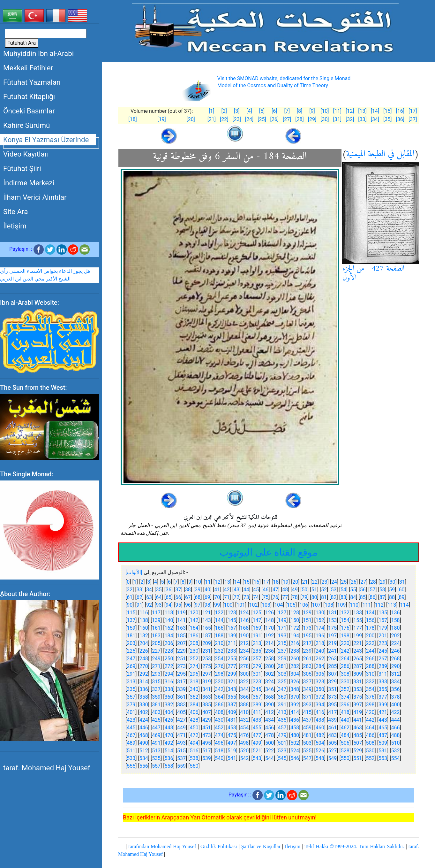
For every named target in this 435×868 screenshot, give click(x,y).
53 (334, 590)
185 (181, 636)
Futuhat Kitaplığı (29, 96)
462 (345, 728)
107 (316, 605)
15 (247, 582)
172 (295, 628)
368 (270, 697)
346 (270, 689)
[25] (262, 119)
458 (295, 728)
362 (194, 697)
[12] (350, 111)
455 (257, 728)
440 (345, 720)
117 (156, 613)
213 (257, 643)
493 (181, 743)
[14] (375, 111)
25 (344, 582)
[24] (249, 119)
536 (169, 758)
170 (270, 628)
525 (307, 751)
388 (244, 705)
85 (363, 597)
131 (332, 613)
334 (395, 682)
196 (320, 636)
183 (156, 636)
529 (358, 751)
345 (257, 689)
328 (320, 682)
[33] (362, 119)
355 (383, 689)
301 (257, 674)
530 (370, 751)
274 (194, 666)
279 (257, 666)
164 (194, 628)
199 (358, 636)
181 (131, 636)
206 (169, 643)
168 (244, 628)
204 (144, 643)
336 (144, 689)
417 (332, 712)
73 (246, 597)
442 (370, 720)
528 (345, 751)
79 (304, 597)
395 (332, 705)
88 (392, 597)
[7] (287, 111)
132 (345, 613)
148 (270, 620)
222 (370, 643)
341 (207, 689)
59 (392, 590)
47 (275, 590)
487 (383, 735)
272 (169, 666)
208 (194, 643)
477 (257, 735)
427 (181, 720)
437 (307, 720)
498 (244, 743)
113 (392, 605)
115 (131, 613)
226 (144, 651)
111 (367, 605)
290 (395, 666)
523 (282, 751)
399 (383, 705)
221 (358, 643)
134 (370, 613)
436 (295, 720)
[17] (413, 111)
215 (282, 643)
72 (236, 597)
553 (383, 758)
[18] (132, 119)
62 (139, 597)
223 (383, 643)
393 (307, 705)
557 (156, 766)
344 (244, 689)
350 (320, 689)
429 (207, 720)
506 (345, 743)
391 (282, 705)
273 (181, 666)
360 (169, 697)
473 (207, 735)
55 (353, 590)
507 (358, 743)
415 (307, 712)
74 (256, 597)
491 (156, 743)
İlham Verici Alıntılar (35, 197)
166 (219, 628)
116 (144, 613)
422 (395, 712)
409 (232, 712)
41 (217, 590)
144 (219, 620)
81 (324, 597)
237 (282, 651)
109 (342, 605)
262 (320, 659)
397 (358, 705)
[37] (413, 119)
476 (244, 735)
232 (219, 651)
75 (266, 597)
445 (131, 728)
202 (395, 636)
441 (358, 720)
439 (332, 720)
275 (207, 666)
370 (295, 697)
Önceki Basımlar (29, 111)
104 (278, 605)
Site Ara (15, 211)
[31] (337, 119)
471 (181, 735)
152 (320, 620)
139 (156, 620)
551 (358, 758)
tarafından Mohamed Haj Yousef (162, 846)
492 (169, 743)
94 (169, 605)
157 (383, 620)
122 (219, 613)
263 (332, 659)
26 (354, 582)
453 (232, 728)
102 (254, 605)
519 (232, 751)
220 (345, 643)
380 (144, 705)
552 (370, 758)
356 (395, 689)
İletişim (15, 226)
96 (188, 605)
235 (257, 651)
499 (257, 743)
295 (181, 674)
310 (370, 674)
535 (156, 758)
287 (358, 666)
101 (241, 605)
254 (219, 659)
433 (257, 720)
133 (358, 613)
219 (332, 643)
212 (244, 643)
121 (207, 613)
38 (188, 590)
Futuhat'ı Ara (22, 43)
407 (207, 712)
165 (207, 628)
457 (282, 728)
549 (332, 758)
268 (395, 659)
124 (244, 613)
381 (156, 705)
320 (219, 682)
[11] (337, 111)
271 (156, 666)
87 (382, 597)
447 (156, 728)
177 (358, 628)
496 (219, 743)
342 (219, 689)
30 (393, 582)
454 (244, 728)
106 (304, 605)
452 (219, 728)
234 (244, 651)
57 (372, 590)
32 (130, 590)
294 (169, 674)
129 (307, 613)
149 (282, 620)
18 (276, 582)
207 (181, 643)
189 (232, 636)
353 (358, 689)
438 (320, 720)
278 (244, 666)
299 (232, 674)
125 (257, 613)
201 (383, 636)
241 (332, 651)
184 (169, 636)
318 (194, 682)
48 (285, 590)
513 (156, 751)
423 (131, 720)
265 (358, 659)
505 (332, 743)
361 (181, 697)
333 (383, 682)
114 (405, 605)
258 (270, 659)
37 (178, 590)
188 (219, 636)
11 (208, 582)
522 (270, 751)
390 (270, 705)
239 (307, 651)
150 (295, 620)
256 (244, 659)
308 (345, 674)
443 (383, 720)
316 (169, 682)
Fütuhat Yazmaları (32, 82)
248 (144, 659)
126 (270, 613)
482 (320, 735)
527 (332, 751)
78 (295, 597)
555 (131, 766)
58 (382, 590)
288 (370, 666)
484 (345, 735)
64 (159, 597)
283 (307, 666)
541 (232, 758)
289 (383, 666)
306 (320, 674)
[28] (299, 119)
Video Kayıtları (26, 154)
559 (181, 766)
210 (219, 643)
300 (244, 674)
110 (354, 605)
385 (207, 705)
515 (181, 751)
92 (149, 605)
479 (282, 735)
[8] (300, 111)
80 (314, 597)
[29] (312, 119)
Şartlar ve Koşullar (261, 846)
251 (181, 659)
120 (194, 613)
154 (345, 620)
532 (395, 751)
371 (307, 697)
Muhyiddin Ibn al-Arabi (38, 53)
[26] (274, 119)
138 (144, 620)
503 (307, 743)
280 (270, 666)
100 (228, 605)
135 (383, 613)
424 (144, 720)
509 (383, 743)
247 (131, 659)
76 (275, 597)
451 (207, 728)
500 (270, 743)
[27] (287, 119)
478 (270, 735)
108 (329, 605)
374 (345, 697)
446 (144, 728)
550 (345, 758)
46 (266, 590)
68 (198, 597)
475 (232, 735)
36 (169, 590)
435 (282, 720)
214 (270, 643)
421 (383, 712)
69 (207, 597)
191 (257, 636)
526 (320, 751)
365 (232, 697)
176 (345, 628)
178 (370, 628)
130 (320, 613)
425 (156, 720)
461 (332, 728)
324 (270, 682)
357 (131, 697)
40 (207, 590)
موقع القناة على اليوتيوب (268, 552)
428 (194, 720)
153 (332, 620)
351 (332, 689)
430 (219, 720)
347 (282, 689)
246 (395, 651)
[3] (237, 111)
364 (219, 697)
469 (156, 735)
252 (194, 659)
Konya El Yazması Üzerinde (46, 140)
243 (358, 651)
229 (181, 651)
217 (307, 643)
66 (178, 597)
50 (304, 590)
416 (320, 712)
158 (395, 620)
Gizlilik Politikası (219, 846)
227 (156, 651)
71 (227, 597)
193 (282, 636)
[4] (249, 111)
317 (181, 682)
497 (232, 743)
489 (131, 743)
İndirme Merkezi (29, 183)
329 (332, 682)
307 (332, 674)
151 (307, 620)
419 (358, 712)
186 (194, 636)
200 (370, 636)
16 (256, 582)
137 (131, 620)
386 (219, 705)
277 (232, 666)
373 (332, 697)
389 (257, 705)
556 (144, 766)
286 (345, 666)
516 (194, 751)
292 (144, 674)
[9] (312, 111)
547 (307, 758)
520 (244, 751)
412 (270, 712)
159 (131, 628)
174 (320, 628)
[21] (212, 119)
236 (270, 651)
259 (282, 659)
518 (219, 751)
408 (219, 712)
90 (130, 605)
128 (295, 613)
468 (144, 735)
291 (131, 674)
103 (266, 605)
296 (194, 674)
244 (370, 651)
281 (282, 666)
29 (383, 582)
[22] (224, 119)
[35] (387, 119)
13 (227, 582)
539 (207, 758)
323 (257, 682)
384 (194, 705)
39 (198, 590)
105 (291, 605)
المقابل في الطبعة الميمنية (380, 154)
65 (169, 597)
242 (345, 651)
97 (198, 605)
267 (383, 659)
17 (266, 582)
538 (194, 758)
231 (207, 651)
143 (207, 620)
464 (370, 728)
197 (332, 636)
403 (156, 712)
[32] (350, 119)
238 (295, 651)
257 (257, 659)
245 (383, 651)
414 (295, 712)
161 (156, 628)
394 (320, 705)
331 (358, 682)
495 (207, 743)
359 (156, 697)
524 (295, 751)
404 (169, 712)
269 (131, 666)
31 (402, 582)
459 (307, 728)
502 (295, 743)
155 (358, 620)
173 (307, 628)
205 (156, 643)
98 (207, 605)
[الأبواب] (134, 572)
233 (232, 651)
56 (363, 590)
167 (232, 628)
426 (169, 720)
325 (282, 682)
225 (131, 651)
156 (370, 620)
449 (181, 728)
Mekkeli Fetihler (28, 68)
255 (232, 659)
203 (131, 643)
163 (181, 628)
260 (295, 659)
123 (232, 613)
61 (130, 597)
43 (236, 590)
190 (244, 636)
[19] (161, 119)
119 (181, 613)
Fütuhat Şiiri (22, 168)
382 (169, 705)
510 (395, 743)
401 (131, 712)
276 (219, 666)
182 (144, 636)
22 (315, 582)
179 (383, 628)
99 (217, 605)
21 (305, 582)
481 (307, 735)
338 (169, 689)
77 (285, 597)
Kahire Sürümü (26, 125)
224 (395, 643)
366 (244, 697)
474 (219, 735)
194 (295, 636)
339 (181, 689)
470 (169, 735)
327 (307, 682)
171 (282, 628)
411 (257, 712)
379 (131, 705)
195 (307, 636)
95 (178, 605)
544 (270, 758)
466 (395, 728)
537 (181, 758)
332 (370, 682)
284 (320, 666)
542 (244, 758)
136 (395, 613)
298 (219, 674)
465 (383, 728)
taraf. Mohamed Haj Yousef (47, 768)
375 (358, 697)
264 (345, 659)
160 (144, 628)
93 (159, 605)
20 (295, 582)
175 (332, 628)
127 (282, 613)
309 (358, 674)
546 (295, 758)
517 (207, 751)
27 (363, 582)
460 (320, 728)
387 (232, 705)
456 (270, 728)
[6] (274, 111)
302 (270, 674)
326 (295, 682)
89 (402, 597)
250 (169, 659)
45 (256, 590)
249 (156, 659)
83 (343, 597)
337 (156, 689)
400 (395, 705)
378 (395, 697)
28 (373, 582)
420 (370, 712)
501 (282, 743)
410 (244, 712)
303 (282, 674)
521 (257, 751)
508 (370, 743)
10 (198, 582)
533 (131, 758)
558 (169, 766)
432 (244, 720)
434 (270, 720)
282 (295, 666)
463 (358, 728)
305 (307, 674)
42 (227, 590)
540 (219, 758)
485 (358, 735)
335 (131, 689)
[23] (236, 119)
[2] (224, 111)
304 (295, 674)
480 (295, 735)
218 (320, 643)
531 (383, 751)
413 (282, 712)
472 (194, 735)
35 (159, 590)
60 (402, 590)
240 (320, 651)
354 (370, 689)
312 (395, 674)
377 (383, 697)
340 (194, 689)
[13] (362, 111)
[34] (375, 119)
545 (282, 758)
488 (395, 735)
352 (345, 689)
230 (194, 651)
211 (232, 643)
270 (144, 666)
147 (257, 620)
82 (334, 597)
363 (207, 697)
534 (144, 758)
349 (307, 689)
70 (217, 597)
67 (188, 597)
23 (324, 582)
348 (295, 689)
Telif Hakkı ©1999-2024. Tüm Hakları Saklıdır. (354, 846)
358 (144, 697)
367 (257, 697)
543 (257, 758)
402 (144, 712)
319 (207, 682)
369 (282, 697)
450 (194, 728)
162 (169, 628)
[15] (387, 111)
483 (332, 735)
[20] (191, 119)
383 (181, 705)
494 (194, 743)
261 (307, 659)
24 (334, 582)
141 (181, 620)
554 (395, 758)
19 (286, 582)
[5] (262, 111)
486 (370, 735)
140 (169, 620)
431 (232, 720)
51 (314, 590)
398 (370, 705)
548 (320, 758)
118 (169, 613)
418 (345, 712)
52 (324, 590)
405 (181, 712)
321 (232, 682)
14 (237, 582)
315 (156, 682)
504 (320, 743)
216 (295, 643)
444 (395, 720)
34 (149, 590)
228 (169, 651)
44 (246, 590)
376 (370, 697)
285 (332, 666)
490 (144, 743)
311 (383, 674)
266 (370, 659)
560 (194, 766)
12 (218, 582)
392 (295, 705)
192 (270, 636)
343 (232, 689)
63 (149, 597)
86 (372, 597)
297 (207, 674)
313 (131, 682)
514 (169, 751)
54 (343, 590)
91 (139, 605)
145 (232, 620)
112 (379, 605)
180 (395, 628)
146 (244, 620)
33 (139, 590)
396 (345, 705)
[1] (211, 111)
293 (156, 674)
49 (295, 590)
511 (131, 751)
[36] (400, 119)
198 (345, 636)
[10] (325, 111)
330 (345, 682)
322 (244, 682)
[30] (325, 119)
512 (144, 751)
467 (131, 735)
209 (207, 643)
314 (144, 682)
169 (257, 628)
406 (194, 712)
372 (320, 697)
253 (207, 659)
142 (194, 620)
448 (169, 728)
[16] (400, 111)
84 (353, 597)
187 (207, 636)
